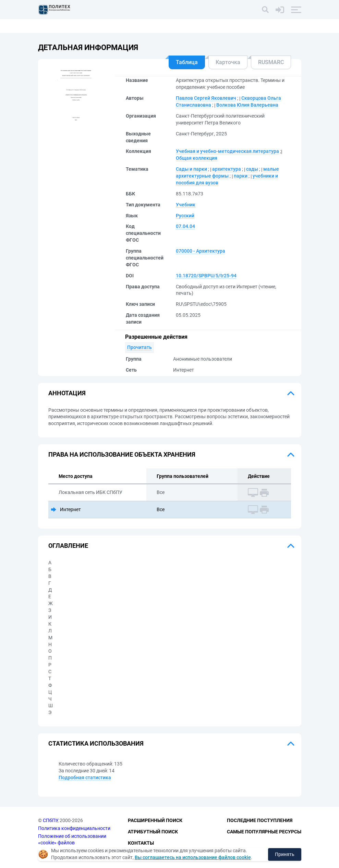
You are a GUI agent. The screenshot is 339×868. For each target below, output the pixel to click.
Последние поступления (260, 820)
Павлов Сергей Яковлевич (206, 98)
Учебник (186, 205)
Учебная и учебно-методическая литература (227, 151)
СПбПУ (50, 820)
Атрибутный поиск (153, 832)
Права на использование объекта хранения (122, 454)
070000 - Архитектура (201, 251)
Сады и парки (191, 169)
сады (252, 169)
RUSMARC (271, 62)
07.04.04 (185, 226)
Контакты (141, 843)
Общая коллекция (197, 158)
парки (241, 176)
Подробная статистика (85, 777)
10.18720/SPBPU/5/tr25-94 (206, 276)
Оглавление (68, 546)
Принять (285, 854)
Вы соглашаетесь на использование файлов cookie (193, 857)
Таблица (187, 62)
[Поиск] (265, 10)
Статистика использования (96, 743)
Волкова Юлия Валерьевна (247, 105)
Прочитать (140, 347)
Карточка (228, 62)
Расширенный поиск (155, 820)
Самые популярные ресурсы (264, 832)
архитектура (227, 169)
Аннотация (67, 393)
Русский (185, 216)
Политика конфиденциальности (74, 828)
